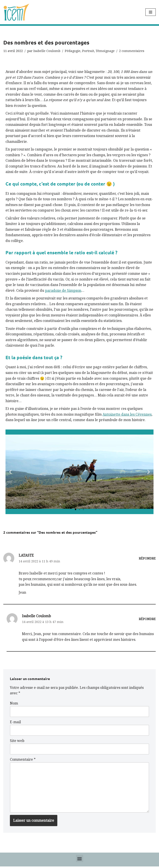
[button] (10, 473)
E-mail (15, 723)
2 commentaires (132, 51)
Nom (14, 704)
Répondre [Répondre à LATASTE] (147, 559)
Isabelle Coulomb (47, 51)
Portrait (88, 51)
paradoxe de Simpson (63, 291)
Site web (17, 742)
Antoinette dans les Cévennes (127, 415)
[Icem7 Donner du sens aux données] (16, 12)
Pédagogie (73, 51)
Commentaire (23, 761)
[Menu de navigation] (151, 12)
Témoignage (105, 51)
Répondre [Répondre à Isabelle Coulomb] (147, 620)
